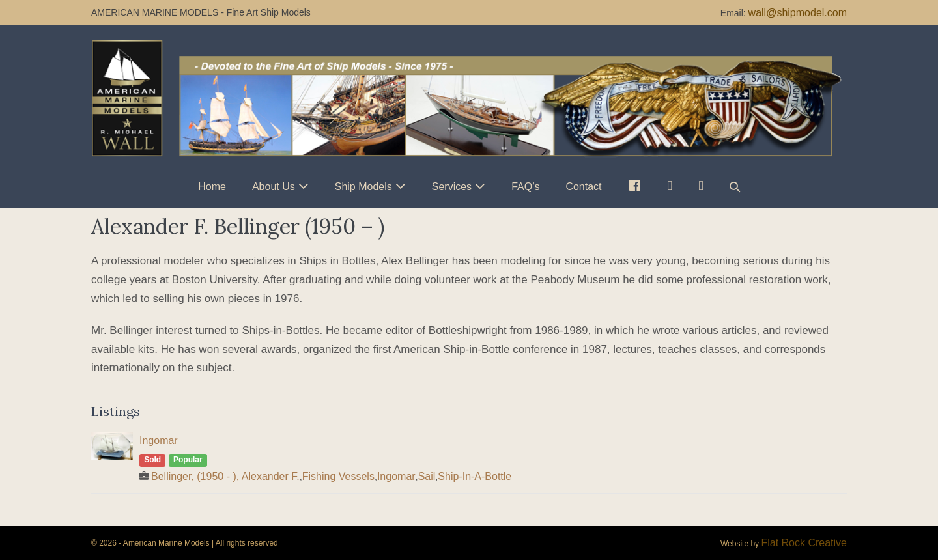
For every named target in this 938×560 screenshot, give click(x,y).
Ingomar (159, 441)
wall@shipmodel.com (798, 13)
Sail (427, 476)
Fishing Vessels (338, 476)
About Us (274, 187)
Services (452, 187)
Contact (583, 187)
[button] (735, 187)
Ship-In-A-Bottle (475, 476)
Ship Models (363, 187)
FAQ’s (525, 187)
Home (212, 187)
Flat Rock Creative (804, 543)
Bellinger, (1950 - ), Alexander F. (225, 476)
